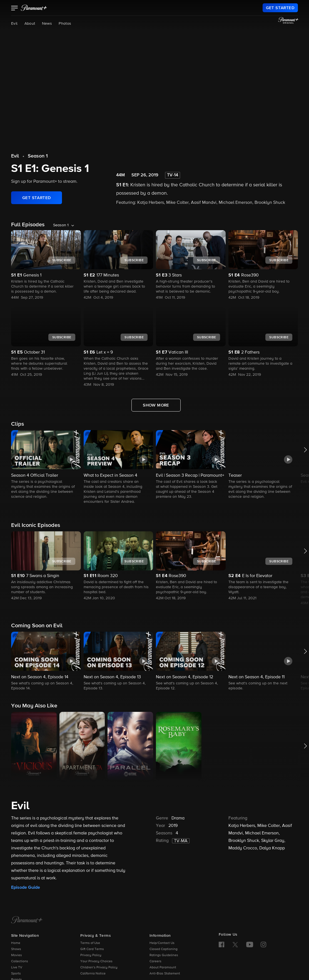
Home (16, 943)
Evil (14, 24)
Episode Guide (26, 887)
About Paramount (163, 968)
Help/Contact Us (162, 943)
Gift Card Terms (92, 949)
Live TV (17, 968)
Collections (20, 961)
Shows (16, 949)
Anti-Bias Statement (165, 974)
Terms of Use (90, 943)
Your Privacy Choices (96, 961)
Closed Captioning (164, 949)
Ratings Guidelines (164, 955)
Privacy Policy (91, 955)
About (30, 24)
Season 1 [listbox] (61, 225)
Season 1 (38, 156)
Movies (17, 955)
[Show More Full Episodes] (156, 405)
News (47, 24)
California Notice (93, 974)
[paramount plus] (34, 8)
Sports (16, 974)
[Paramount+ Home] (27, 920)
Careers (155, 961)
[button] (15, 9)
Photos (65, 24)
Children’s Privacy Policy (99, 968)
